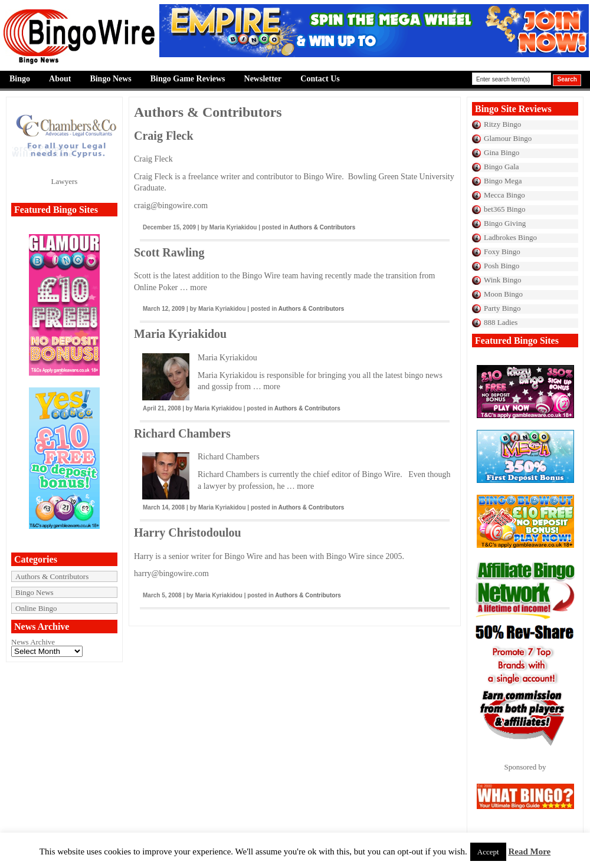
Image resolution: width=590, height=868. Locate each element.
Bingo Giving (505, 223)
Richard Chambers (182, 433)
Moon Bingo (503, 294)
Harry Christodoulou (188, 532)
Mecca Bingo (504, 195)
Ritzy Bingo (502, 124)
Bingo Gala (501, 167)
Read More (529, 851)
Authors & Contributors (52, 576)
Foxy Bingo (502, 251)
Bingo (20, 79)
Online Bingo (36, 608)
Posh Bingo (501, 266)
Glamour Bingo (508, 138)
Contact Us (320, 79)
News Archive (33, 642)
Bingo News (110, 79)
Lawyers (65, 181)
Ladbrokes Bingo (510, 237)
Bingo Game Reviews (188, 79)
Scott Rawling (169, 252)
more (199, 287)
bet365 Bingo (504, 209)
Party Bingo (502, 308)
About (60, 79)
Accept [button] (488, 852)
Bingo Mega (503, 181)
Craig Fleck (164, 136)
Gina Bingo (501, 152)
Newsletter (263, 79)
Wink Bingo (502, 280)
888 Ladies (501, 322)
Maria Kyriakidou (180, 334)
